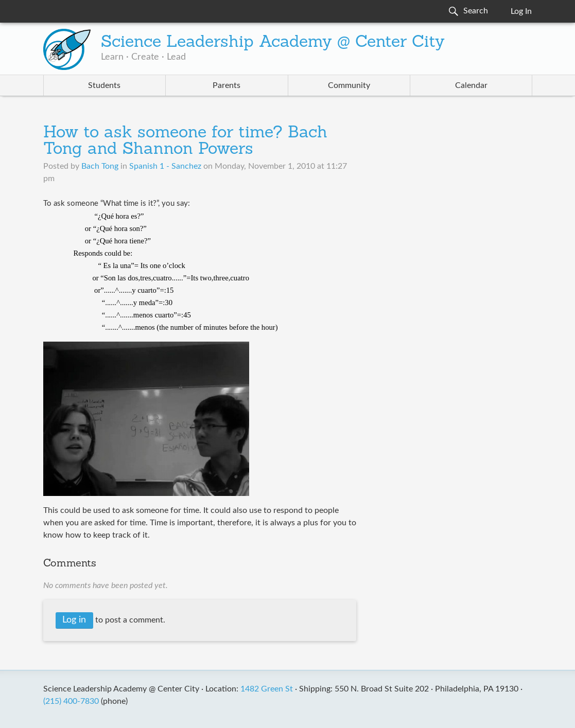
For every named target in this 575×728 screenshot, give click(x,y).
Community (349, 85)
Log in (74, 620)
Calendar (471, 85)
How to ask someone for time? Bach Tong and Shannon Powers (185, 141)
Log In (521, 11)
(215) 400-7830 (71, 701)
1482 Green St (267, 689)
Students (104, 85)
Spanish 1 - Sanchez (165, 166)
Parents (226, 85)
